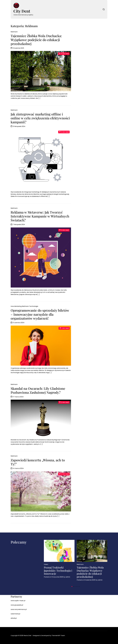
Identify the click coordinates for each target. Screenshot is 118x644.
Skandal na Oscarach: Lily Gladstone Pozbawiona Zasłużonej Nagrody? (38, 390)
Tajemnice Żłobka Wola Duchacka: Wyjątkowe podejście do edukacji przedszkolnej (36, 40)
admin (68, 577)
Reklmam (14, 32)
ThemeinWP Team (58, 636)
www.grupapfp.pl (17, 605)
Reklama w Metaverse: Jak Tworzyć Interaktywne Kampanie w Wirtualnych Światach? (40, 216)
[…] (39, 98)
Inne (12, 306)
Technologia (34, 306)
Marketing (18, 306)
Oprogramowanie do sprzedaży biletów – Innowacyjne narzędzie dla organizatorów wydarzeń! (40, 314)
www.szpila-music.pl (18, 601)
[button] (72, 587)
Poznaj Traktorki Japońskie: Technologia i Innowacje (58, 570)
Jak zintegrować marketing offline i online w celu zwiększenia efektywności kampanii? (40, 118)
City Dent (22, 11)
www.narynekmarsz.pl (19, 609)
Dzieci (46, 564)
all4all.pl (14, 618)
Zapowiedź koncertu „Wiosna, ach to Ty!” (38, 462)
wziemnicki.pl (15, 614)
